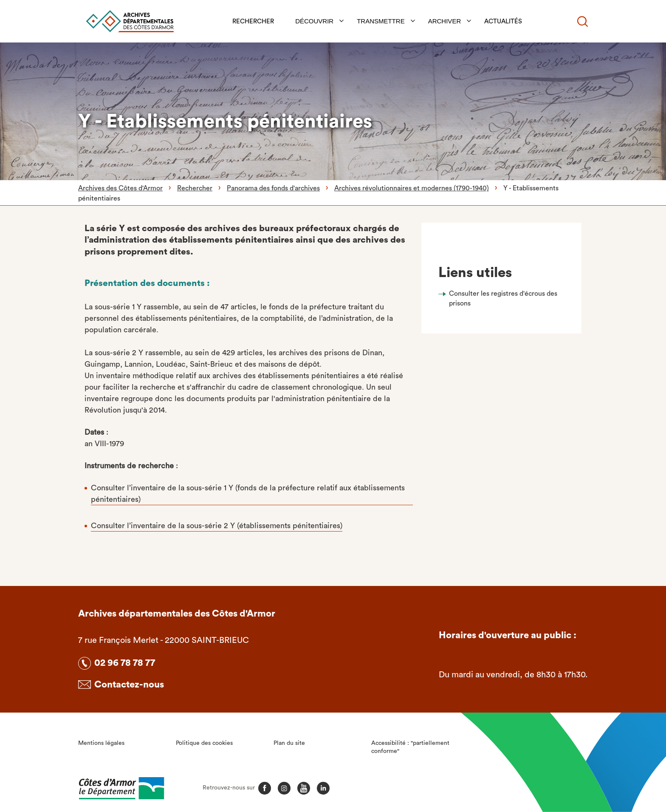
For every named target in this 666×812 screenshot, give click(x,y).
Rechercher (254, 21)
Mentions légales (101, 743)
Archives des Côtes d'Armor (120, 188)
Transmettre (381, 21)
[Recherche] (583, 21)
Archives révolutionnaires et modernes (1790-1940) (412, 188)
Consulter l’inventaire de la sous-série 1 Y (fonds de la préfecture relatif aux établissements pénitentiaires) (248, 494)
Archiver (445, 21)
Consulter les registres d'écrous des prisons (503, 298)
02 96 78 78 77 (125, 663)
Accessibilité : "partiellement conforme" (410, 747)
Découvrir (315, 21)
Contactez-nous (129, 685)
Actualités (504, 21)
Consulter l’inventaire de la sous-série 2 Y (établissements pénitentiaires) (217, 526)
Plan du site (289, 743)
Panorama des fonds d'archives (273, 188)
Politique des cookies (204, 743)
